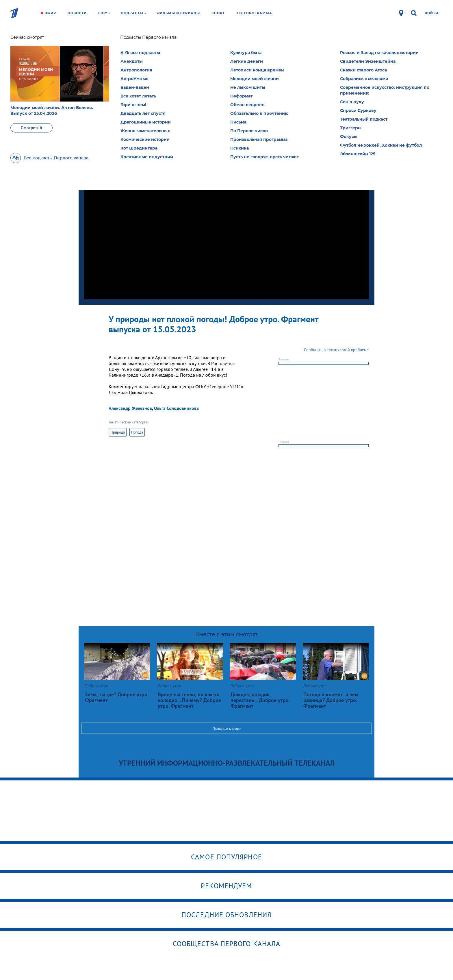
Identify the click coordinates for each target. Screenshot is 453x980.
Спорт (218, 13)
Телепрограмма (254, 13)
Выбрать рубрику (238, 77)
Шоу (104, 13)
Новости (77, 13)
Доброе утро (114, 39)
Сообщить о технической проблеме (336, 350)
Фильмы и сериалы (178, 13)
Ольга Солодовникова (176, 408)
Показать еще (226, 728)
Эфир (50, 13)
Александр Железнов (130, 408)
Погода (137, 432)
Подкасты (134, 13)
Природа (118, 432)
